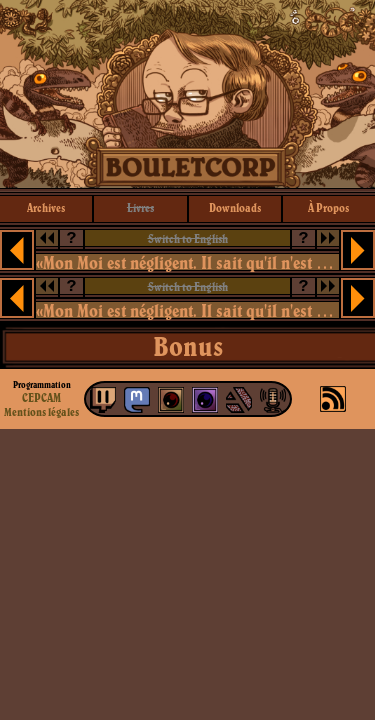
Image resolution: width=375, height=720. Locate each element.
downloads (235, 207)
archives (46, 207)
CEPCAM (41, 397)
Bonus (188, 346)
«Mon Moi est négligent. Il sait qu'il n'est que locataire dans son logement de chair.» (188, 262)
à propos (328, 207)
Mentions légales (41, 412)
